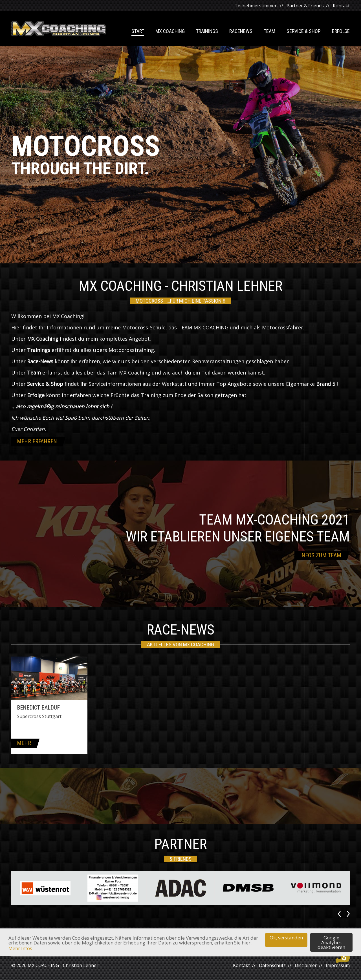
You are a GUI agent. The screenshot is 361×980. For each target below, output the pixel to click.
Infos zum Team (321, 555)
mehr (24, 743)
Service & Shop (304, 31)
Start (138, 31)
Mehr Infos (20, 948)
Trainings (207, 31)
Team (269, 31)
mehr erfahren (37, 441)
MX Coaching (170, 31)
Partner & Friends (305, 6)
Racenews (241, 31)
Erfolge (341, 31)
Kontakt (341, 6)
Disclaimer (306, 965)
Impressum (338, 965)
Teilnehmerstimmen (256, 6)
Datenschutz (272, 965)
